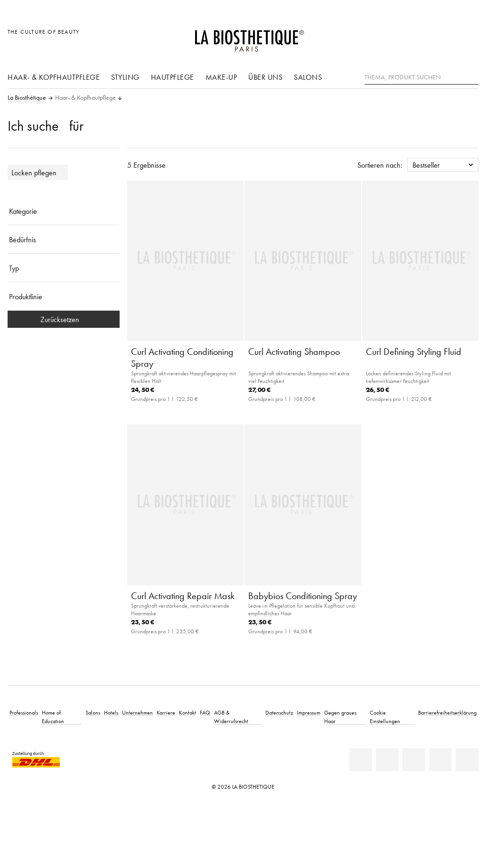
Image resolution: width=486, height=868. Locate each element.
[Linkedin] (361, 760)
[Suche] (471, 76)
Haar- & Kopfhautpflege (54, 77)
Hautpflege (173, 77)
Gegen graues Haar (340, 717)
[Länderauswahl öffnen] (425, 37)
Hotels (111, 712)
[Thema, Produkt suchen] (421, 77)
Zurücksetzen (64, 319)
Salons (308, 77)
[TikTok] (467, 760)
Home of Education (53, 717)
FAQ (205, 712)
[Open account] (447, 37)
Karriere (166, 712)
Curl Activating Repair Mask (183, 596)
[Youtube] (414, 760)
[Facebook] (387, 760)
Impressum (309, 712)
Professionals (24, 712)
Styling (125, 77)
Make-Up (221, 77)
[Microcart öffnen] (469, 37)
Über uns (265, 77)
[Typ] (64, 268)
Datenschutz (279, 712)
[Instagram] (440, 760)
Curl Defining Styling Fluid (414, 352)
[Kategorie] (64, 211)
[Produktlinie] (64, 296)
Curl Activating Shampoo (294, 352)
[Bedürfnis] (64, 239)
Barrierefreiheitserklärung (447, 712)
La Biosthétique (27, 98)
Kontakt (187, 712)
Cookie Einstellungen (385, 717)
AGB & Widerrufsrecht (231, 717)
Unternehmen (137, 712)
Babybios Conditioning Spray (303, 596)
